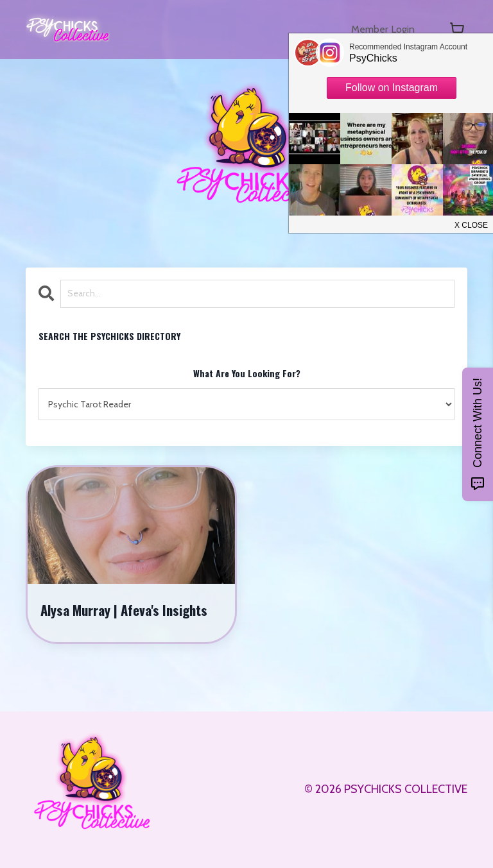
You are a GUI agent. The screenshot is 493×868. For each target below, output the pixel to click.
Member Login (379, 30)
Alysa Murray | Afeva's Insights (125, 610)
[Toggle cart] (457, 30)
